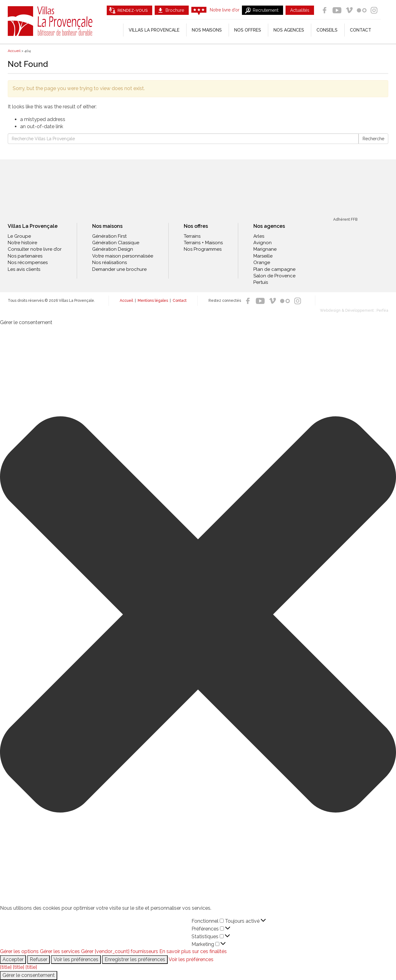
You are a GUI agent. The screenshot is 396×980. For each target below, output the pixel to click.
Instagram (374, 10)
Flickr (362, 10)
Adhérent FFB (345, 219)
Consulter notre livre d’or (35, 249)
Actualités (300, 10)
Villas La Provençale (51, 21)
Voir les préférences (76, 959)
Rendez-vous (133, 10)
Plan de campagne (274, 269)
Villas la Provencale (154, 30)
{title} (6, 967)
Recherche (373, 139)
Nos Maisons (207, 30)
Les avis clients (24, 269)
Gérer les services (60, 951)
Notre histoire (22, 243)
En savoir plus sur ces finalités (193, 951)
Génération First (109, 236)
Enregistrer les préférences (135, 959)
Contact (361, 30)
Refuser (39, 959)
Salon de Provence (274, 276)
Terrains (192, 236)
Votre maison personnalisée (123, 256)
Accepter (13, 959)
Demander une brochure (119, 269)
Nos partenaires (25, 256)
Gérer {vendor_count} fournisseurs (120, 951)
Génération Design (113, 249)
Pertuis (261, 282)
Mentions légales (153, 301)
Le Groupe (19, 236)
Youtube (337, 10)
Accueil (126, 301)
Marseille (263, 256)
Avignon (263, 243)
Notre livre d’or (225, 10)
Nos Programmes (203, 249)
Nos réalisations (110, 262)
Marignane (265, 249)
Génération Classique (116, 243)
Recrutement (266, 10)
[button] (198, 616)
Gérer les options (19, 951)
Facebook (325, 10)
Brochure (175, 10)
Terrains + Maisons (203, 243)
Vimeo (349, 10)
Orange (262, 262)
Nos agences (289, 30)
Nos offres (248, 30)
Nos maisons (107, 226)
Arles (259, 236)
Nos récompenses (28, 262)
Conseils (327, 30)
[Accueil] (115, 30)
